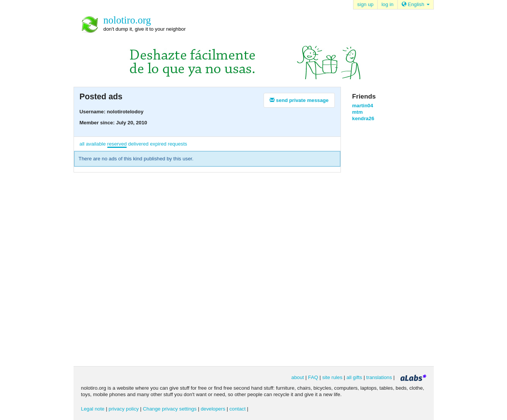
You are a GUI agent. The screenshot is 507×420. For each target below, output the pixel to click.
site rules (332, 377)
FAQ (313, 377)
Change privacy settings (170, 409)
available (96, 144)
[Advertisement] (383, 243)
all (82, 144)
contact (238, 409)
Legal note (93, 409)
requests (178, 144)
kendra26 (363, 118)
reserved (117, 144)
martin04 (363, 106)
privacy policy (124, 409)
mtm (358, 112)
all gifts (354, 377)
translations (379, 377)
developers (213, 409)
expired (158, 144)
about (297, 377)
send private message (299, 100)
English (416, 4)
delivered (138, 144)
